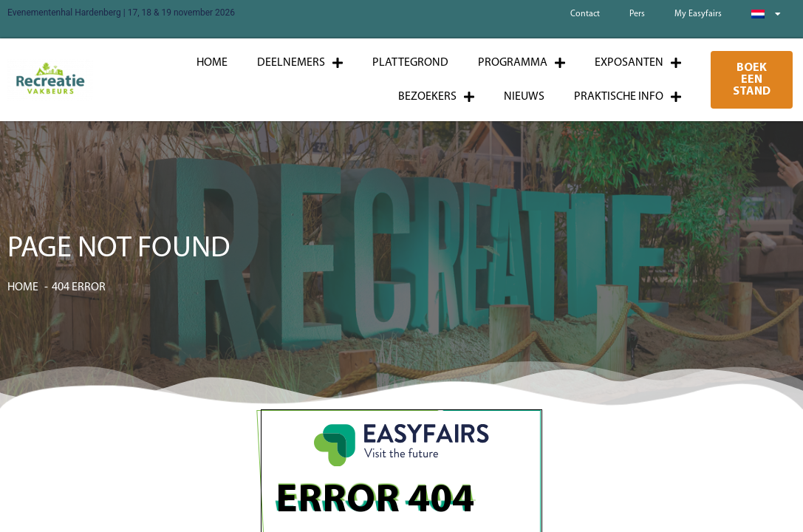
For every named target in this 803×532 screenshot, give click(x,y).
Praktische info (628, 97)
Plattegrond (410, 63)
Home (212, 63)
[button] (752, 80)
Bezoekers (436, 97)
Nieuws (524, 97)
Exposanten (638, 63)
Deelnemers (300, 63)
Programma (522, 63)
